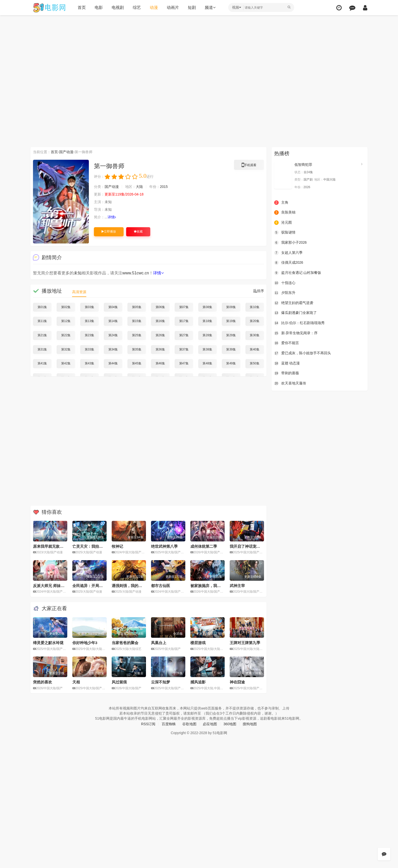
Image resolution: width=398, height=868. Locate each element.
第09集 (231, 307)
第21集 (42, 335)
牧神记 (117, 546)
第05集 (137, 307)
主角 (281, 202)
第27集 (184, 335)
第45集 (137, 363)
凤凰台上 (159, 643)
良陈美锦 (285, 212)
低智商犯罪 (303, 165)
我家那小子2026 (291, 243)
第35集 (137, 349)
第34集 (113, 349)
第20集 (254, 321)
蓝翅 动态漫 (287, 363)
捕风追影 (198, 682)
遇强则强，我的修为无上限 (135, 586)
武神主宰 (237, 586)
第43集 (89, 363)
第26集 (160, 335)
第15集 (137, 321)
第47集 (184, 363)
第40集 (254, 349)
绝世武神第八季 (164, 546)
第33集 (89, 349)
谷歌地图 (189, 724)
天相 (76, 682)
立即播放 (109, 232)
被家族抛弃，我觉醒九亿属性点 (217, 586)
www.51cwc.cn (136, 273)
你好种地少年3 (85, 643)
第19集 (231, 321)
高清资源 (79, 292)
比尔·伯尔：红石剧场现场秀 (300, 323)
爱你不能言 (287, 343)
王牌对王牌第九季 (245, 643)
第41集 (42, 363)
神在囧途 (237, 682)
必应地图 (210, 724)
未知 (78, 273)
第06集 (160, 307)
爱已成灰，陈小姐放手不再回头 (303, 353)
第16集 (160, 321)
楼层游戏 (198, 643)
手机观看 (249, 166)
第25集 (137, 335)
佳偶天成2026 (289, 263)
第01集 (42, 307)
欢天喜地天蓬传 (290, 383)
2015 (164, 187)
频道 (210, 7)
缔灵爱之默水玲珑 (48, 643)
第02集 (66, 307)
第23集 (89, 335)
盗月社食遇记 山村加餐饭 (298, 273)
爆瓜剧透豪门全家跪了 (295, 313)
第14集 (113, 321)
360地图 (230, 724)
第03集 (89, 307)
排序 (259, 291)
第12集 (66, 321)
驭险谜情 (285, 233)
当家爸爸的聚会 (125, 643)
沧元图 (283, 223)
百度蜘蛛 (169, 724)
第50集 (254, 363)
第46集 (160, 363)
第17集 (184, 321)
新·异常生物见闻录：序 (296, 333)
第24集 (113, 335)
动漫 (154, 7)
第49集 (231, 363)
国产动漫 (66, 152)
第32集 (66, 349)
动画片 (173, 7)
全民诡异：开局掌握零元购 (95, 586)
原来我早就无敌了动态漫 (54, 546)
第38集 (207, 349)
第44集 (113, 363)
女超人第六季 (288, 253)
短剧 (192, 7)
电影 (98, 7)
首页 (81, 7)
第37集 (184, 349)
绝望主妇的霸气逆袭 (294, 303)
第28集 (207, 335)
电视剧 (118, 7)
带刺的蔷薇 (287, 373)
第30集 (254, 335)
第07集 (184, 307)
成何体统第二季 (204, 546)
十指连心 (285, 283)
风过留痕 (119, 682)
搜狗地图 (250, 724)
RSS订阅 (148, 724)
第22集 (66, 335)
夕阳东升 (285, 293)
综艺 (137, 7)
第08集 (207, 307)
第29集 (231, 335)
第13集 (89, 321)
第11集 (42, 321)
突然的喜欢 (43, 682)
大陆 (139, 187)
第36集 (160, 349)
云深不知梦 (161, 682)
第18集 (207, 321)
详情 (112, 217)
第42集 (66, 363)
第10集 (254, 307)
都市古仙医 (161, 586)
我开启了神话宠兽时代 (249, 546)
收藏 (138, 232)
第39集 (231, 349)
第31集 (42, 349)
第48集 (207, 363)
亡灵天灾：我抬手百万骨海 (95, 546)
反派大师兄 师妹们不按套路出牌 (60, 586)
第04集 (113, 307)
